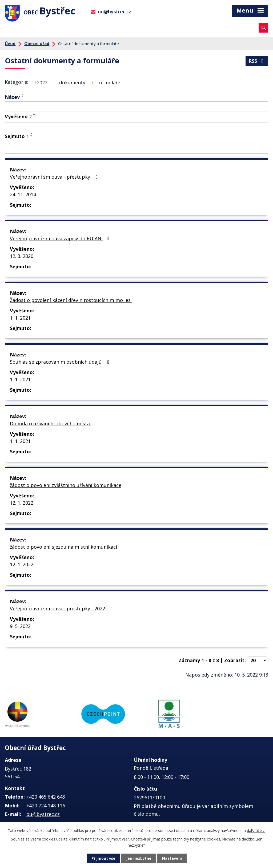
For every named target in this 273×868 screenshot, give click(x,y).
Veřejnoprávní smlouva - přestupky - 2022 (62, 608)
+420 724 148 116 (46, 806)
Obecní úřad (37, 44)
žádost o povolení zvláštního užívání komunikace (66, 485)
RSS (257, 61)
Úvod (10, 44)
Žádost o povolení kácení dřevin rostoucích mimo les (75, 300)
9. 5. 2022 (20, 626)
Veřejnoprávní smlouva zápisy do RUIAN (61, 238)
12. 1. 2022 (22, 503)
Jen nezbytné (139, 858)
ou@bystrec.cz (115, 11)
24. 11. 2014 (23, 194)
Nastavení (172, 858)
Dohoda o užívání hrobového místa (55, 423)
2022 (42, 83)
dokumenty (72, 83)
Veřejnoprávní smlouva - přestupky (55, 177)
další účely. (256, 830)
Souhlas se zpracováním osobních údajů (61, 362)
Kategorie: (17, 82)
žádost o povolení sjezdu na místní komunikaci (63, 547)
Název (12, 97)
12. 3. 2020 (22, 256)
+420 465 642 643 (46, 797)
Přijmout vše (103, 858)
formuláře (109, 83)
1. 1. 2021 (20, 318)
